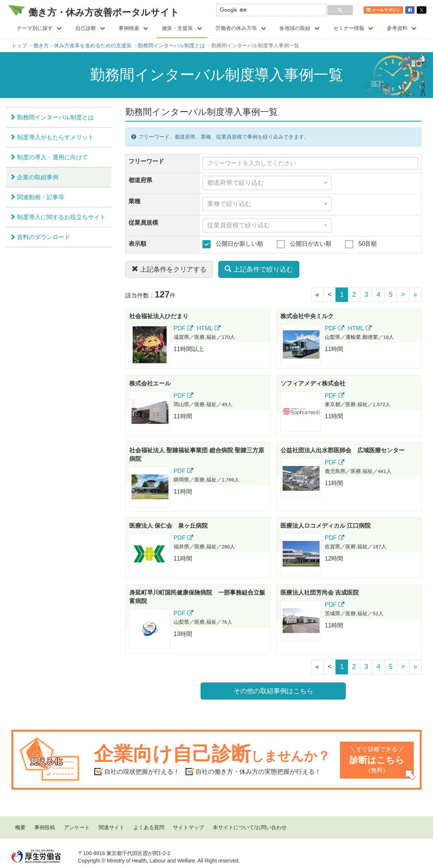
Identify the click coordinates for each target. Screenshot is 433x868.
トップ (19, 45)
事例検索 (134, 28)
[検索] (271, 10)
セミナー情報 (353, 28)
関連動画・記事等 (41, 197)
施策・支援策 (182, 28)
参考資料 (402, 28)
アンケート (77, 827)
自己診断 (90, 28)
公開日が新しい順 (233, 244)
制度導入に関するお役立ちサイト (61, 217)
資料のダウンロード (44, 237)
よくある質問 (149, 827)
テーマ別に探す (39, 28)
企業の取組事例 (38, 177)
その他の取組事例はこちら (273, 691)
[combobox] (267, 183)
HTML (209, 328)
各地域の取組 (299, 28)
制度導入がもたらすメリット (55, 137)
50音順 (361, 244)
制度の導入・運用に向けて (52, 157)
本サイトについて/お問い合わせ (250, 827)
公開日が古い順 (304, 244)
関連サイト (112, 827)
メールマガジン (383, 10)
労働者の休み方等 (241, 28)
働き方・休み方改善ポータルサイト (104, 12)
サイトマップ (188, 827)
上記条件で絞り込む (259, 269)
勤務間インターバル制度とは (171, 45)
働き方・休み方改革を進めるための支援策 (82, 45)
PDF (183, 328)
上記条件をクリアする (169, 269)
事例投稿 (45, 827)
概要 (20, 827)
